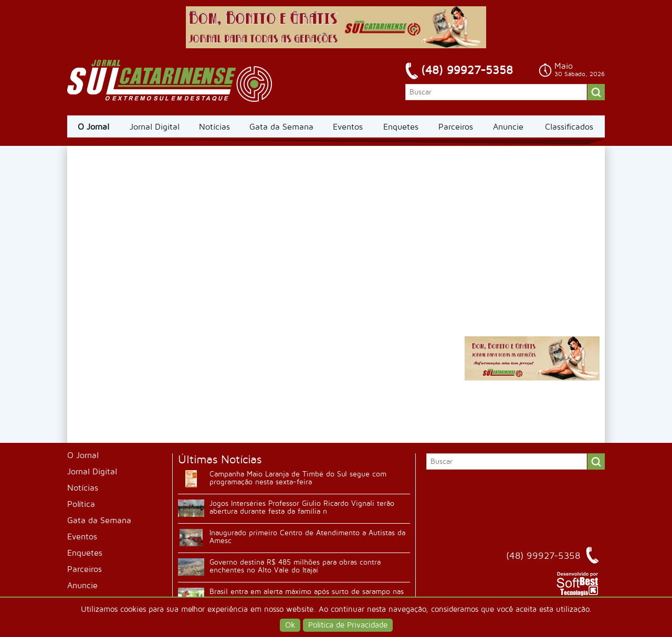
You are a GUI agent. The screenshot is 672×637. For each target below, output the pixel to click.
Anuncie (508, 127)
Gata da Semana (281, 127)
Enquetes (401, 127)
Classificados (569, 127)
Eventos (348, 127)
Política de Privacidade (348, 625)
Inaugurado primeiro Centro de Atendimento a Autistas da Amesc (307, 537)
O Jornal (93, 127)
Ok (290, 625)
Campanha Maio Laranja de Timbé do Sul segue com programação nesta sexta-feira (298, 478)
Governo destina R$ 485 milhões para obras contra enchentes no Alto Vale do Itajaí (295, 566)
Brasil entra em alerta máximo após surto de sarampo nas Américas (307, 596)
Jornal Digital (155, 127)
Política (81, 504)
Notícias (214, 127)
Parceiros (456, 127)
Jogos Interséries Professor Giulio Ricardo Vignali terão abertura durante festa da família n (302, 507)
